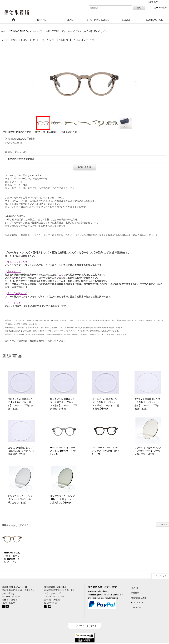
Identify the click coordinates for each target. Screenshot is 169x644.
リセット (164, 525)
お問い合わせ (84, 167)
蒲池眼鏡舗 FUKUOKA (55, 587)
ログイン (135, 588)
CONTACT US (137, 603)
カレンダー (136, 607)
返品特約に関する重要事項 (21, 159)
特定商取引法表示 (139, 598)
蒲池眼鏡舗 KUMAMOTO (14, 587)
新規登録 (135, 593)
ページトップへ (162, 576)
